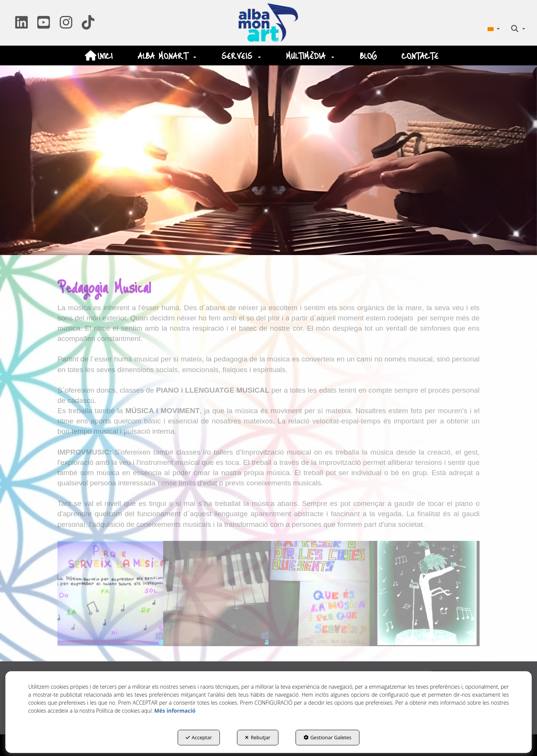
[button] (21, 25)
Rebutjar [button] (258, 737)
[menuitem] (493, 29)
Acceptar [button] (199, 737)
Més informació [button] (175, 711)
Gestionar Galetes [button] (327, 737)
